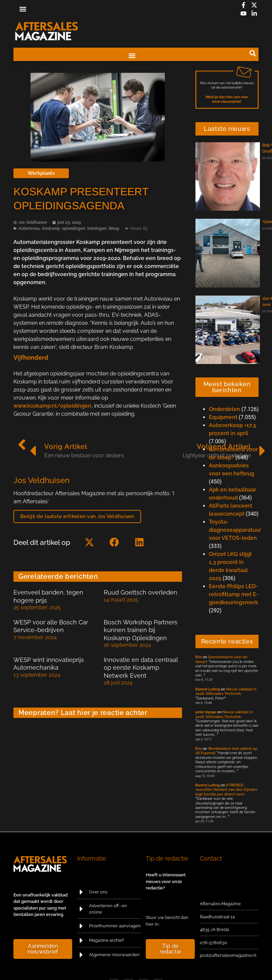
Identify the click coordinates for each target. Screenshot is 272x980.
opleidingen (74, 228)
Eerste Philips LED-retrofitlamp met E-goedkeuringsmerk (234, 594)
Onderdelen (224, 409)
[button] (23, 9)
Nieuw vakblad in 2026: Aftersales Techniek (226, 691)
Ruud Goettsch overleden (141, 592)
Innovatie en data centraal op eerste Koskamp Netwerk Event (141, 668)
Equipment (223, 417)
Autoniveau (29, 228)
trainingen (97, 228)
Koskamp (51, 228)
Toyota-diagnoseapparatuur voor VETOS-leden (235, 530)
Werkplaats (41, 173)
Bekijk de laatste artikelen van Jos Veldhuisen (77, 516)
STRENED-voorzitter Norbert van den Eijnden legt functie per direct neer (226, 790)
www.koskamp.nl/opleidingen (52, 406)
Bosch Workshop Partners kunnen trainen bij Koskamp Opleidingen (141, 630)
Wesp (114, 228)
